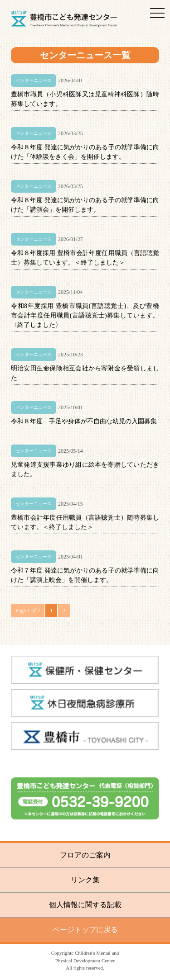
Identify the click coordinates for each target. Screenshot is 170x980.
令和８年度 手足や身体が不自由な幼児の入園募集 (84, 421)
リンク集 (85, 880)
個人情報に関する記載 (85, 905)
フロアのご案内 (85, 855)
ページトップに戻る (85, 930)
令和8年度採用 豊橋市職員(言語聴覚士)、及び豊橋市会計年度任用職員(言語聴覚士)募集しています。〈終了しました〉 (85, 315)
